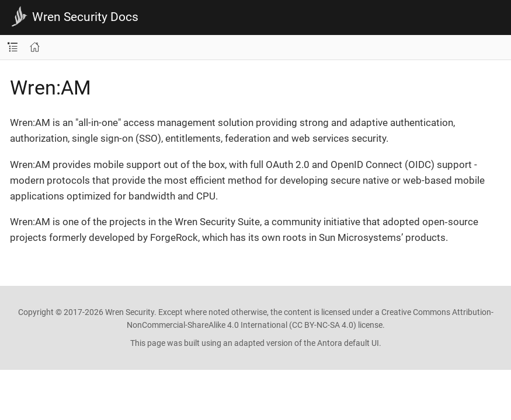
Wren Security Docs (85, 17)
